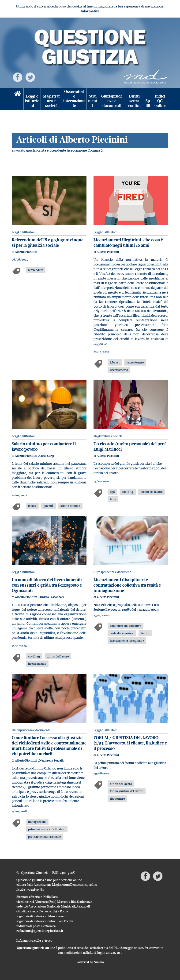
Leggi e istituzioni (32, 101)
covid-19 (128, 492)
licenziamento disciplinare (127, 641)
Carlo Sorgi (47, 456)
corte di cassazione (122, 633)
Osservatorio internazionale (74, 99)
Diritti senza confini (134, 101)
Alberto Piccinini (26, 252)
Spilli (148, 103)
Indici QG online (160, 101)
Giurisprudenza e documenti (112, 101)
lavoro (32, 506)
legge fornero (135, 362)
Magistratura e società (51, 101)
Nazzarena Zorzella (52, 760)
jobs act (115, 362)
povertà (49, 506)
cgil (112, 492)
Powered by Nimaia (90, 962)
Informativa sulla (34, 940)
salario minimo (70, 506)
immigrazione (37, 822)
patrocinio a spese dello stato (47, 829)
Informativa (90, 11)
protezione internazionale (44, 837)
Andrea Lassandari (52, 597)
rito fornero (117, 799)
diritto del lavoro (152, 492)
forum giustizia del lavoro (127, 791)
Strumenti (93, 101)
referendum (36, 270)
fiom (113, 499)
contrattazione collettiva (126, 626)
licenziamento (119, 370)
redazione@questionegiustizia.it (40, 931)
